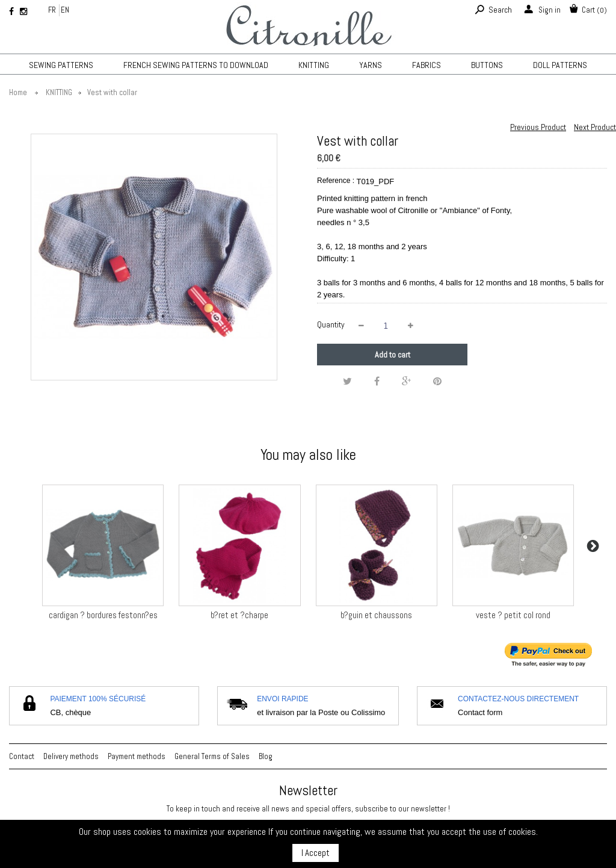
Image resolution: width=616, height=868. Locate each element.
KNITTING (314, 65)
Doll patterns (560, 65)
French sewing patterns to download (196, 65)
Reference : (336, 181)
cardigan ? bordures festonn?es (103, 615)
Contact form (480, 712)
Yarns (371, 65)
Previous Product (538, 127)
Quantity (331, 324)
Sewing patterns (61, 65)
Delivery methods (71, 756)
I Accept (316, 853)
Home (18, 92)
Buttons (487, 65)
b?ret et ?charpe (239, 615)
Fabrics (427, 65)
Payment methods (137, 756)
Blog (266, 756)
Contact (22, 756)
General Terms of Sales (212, 756)
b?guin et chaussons (376, 615)
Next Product (595, 127)
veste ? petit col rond (513, 615)
